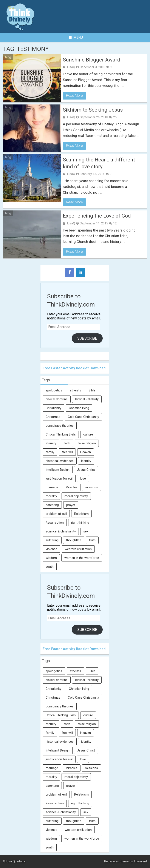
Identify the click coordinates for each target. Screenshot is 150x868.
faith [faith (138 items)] (67, 443)
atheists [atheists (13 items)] (75, 390)
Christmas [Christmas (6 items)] (53, 417)
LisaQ (71, 67)
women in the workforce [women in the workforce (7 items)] (82, 558)
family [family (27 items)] (50, 452)
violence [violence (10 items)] (51, 549)
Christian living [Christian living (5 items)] (79, 408)
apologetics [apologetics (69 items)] (54, 390)
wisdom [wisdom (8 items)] (51, 558)
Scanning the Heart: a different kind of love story (99, 163)
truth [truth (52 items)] (92, 540)
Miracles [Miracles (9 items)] (72, 487)
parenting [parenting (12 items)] (52, 505)
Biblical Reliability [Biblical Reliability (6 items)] (87, 399)
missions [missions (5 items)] (91, 487)
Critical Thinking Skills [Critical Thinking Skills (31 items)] (61, 434)
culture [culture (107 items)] (88, 434)
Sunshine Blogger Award (92, 60)
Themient (140, 861)
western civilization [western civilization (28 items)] (78, 549)
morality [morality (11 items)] (51, 496)
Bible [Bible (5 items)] (92, 390)
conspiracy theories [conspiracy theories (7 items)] (60, 426)
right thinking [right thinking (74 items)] (80, 523)
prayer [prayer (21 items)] (71, 505)
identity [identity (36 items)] (86, 461)
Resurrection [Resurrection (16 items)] (55, 523)
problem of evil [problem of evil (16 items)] (56, 514)
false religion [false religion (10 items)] (87, 443)
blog (8, 57)
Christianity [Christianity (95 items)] (53, 408)
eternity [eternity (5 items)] (51, 443)
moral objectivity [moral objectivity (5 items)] (76, 496)
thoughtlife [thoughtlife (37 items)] (74, 540)
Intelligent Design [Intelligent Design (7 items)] (58, 470)
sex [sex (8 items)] (86, 531)
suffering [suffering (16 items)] (52, 540)
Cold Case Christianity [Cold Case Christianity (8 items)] (83, 417)
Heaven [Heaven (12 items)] (86, 452)
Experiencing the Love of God (97, 216)
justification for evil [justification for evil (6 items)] (59, 478)
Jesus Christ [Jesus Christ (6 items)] (86, 470)
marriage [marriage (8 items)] (52, 487)
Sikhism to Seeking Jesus (93, 110)
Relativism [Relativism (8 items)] (81, 514)
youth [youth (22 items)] (50, 567)
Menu (76, 38)
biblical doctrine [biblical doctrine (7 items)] (57, 399)
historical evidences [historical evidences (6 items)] (60, 461)
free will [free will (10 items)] (67, 452)
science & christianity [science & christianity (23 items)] (61, 531)
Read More (74, 96)
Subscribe (87, 338)
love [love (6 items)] (83, 478)
